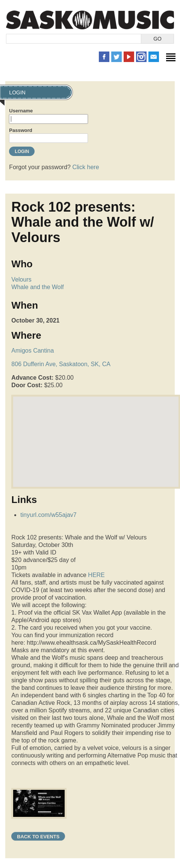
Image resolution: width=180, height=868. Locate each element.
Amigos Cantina (33, 351)
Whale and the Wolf (37, 287)
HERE (96, 575)
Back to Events (38, 837)
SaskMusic (90, 20)
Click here (85, 167)
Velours (21, 279)
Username (21, 111)
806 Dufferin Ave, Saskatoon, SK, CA (61, 364)
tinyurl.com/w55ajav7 (48, 515)
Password (20, 130)
